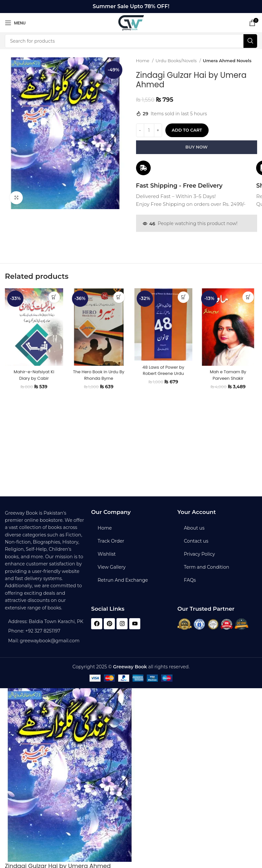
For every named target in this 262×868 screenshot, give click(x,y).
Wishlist (107, 554)
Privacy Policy (199, 554)
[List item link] (45, 631)
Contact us (196, 541)
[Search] (131, 41)
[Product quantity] (149, 130)
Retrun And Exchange (123, 580)
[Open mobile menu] (15, 23)
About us (194, 528)
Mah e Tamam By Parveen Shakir (228, 380)
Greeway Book (130, 667)
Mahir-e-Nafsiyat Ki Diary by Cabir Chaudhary (34, 383)
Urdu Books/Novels (177, 61)
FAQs (190, 580)
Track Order (111, 541)
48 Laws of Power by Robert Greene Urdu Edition (163, 378)
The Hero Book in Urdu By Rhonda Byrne (99, 380)
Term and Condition (207, 567)
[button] (54, 302)
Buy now (197, 147)
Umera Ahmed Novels (227, 61)
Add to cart (187, 130)
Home (143, 61)
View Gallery (112, 567)
